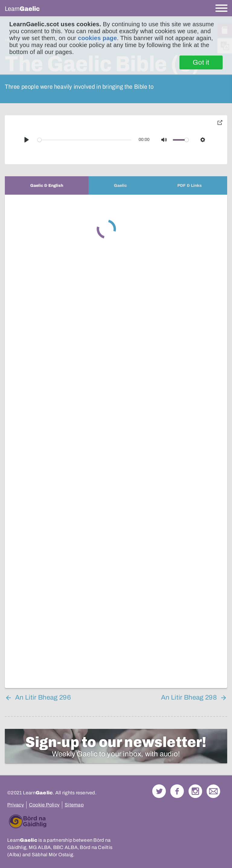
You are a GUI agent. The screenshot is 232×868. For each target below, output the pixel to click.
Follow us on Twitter (159, 791)
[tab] (47, 185)
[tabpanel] (116, 441)
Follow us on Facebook (177, 791)
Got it (201, 62)
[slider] (85, 140)
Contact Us (213, 791)
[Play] (27, 140)
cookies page (97, 38)
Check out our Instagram (195, 791)
